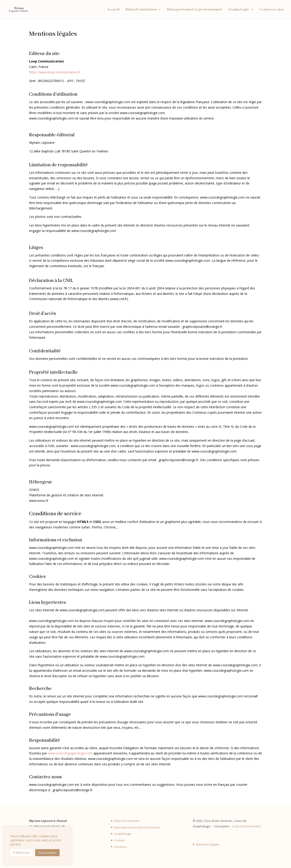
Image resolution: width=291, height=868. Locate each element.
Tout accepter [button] (47, 853)
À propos (120, 847)
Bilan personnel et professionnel (194, 10)
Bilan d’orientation (141, 10)
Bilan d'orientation (127, 821)
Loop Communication (247, 826)
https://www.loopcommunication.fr (55, 72)
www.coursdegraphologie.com (70, 753)
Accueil (113, 10)
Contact (119, 840)
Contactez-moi (272, 10)
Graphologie (238, 10)
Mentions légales (208, 844)
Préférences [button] (22, 853)
